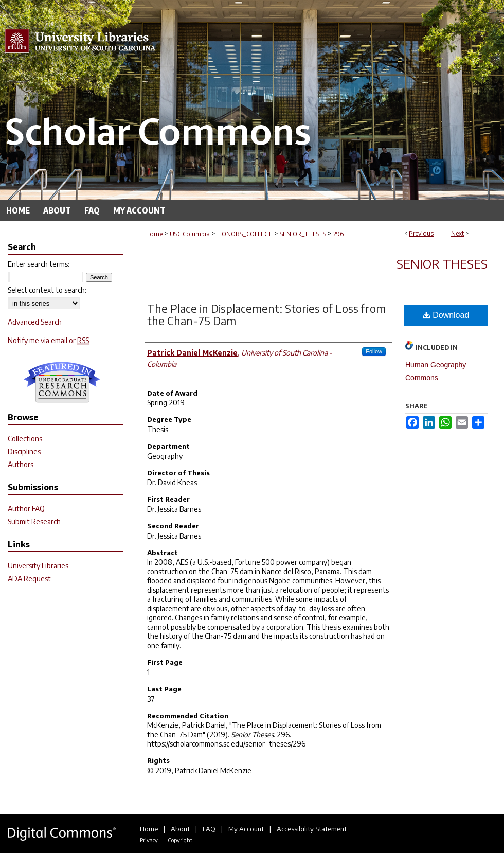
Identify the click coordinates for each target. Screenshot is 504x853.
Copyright (180, 840)
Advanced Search (35, 322)
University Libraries (38, 566)
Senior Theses (442, 263)
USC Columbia (190, 234)
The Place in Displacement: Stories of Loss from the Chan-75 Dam (266, 314)
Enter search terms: (39, 264)
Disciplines (24, 451)
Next (457, 233)
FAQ (209, 829)
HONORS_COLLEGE (245, 234)
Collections (25, 439)
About (180, 829)
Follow (374, 351)
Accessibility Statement (312, 829)
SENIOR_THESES (303, 234)
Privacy (149, 840)
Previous (421, 233)
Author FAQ (26, 509)
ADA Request (29, 579)
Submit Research (34, 521)
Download (446, 315)
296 (338, 234)
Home (154, 234)
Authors (21, 464)
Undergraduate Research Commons (62, 382)
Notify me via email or (48, 340)
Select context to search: (47, 290)
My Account (246, 829)
